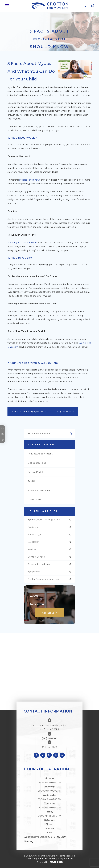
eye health (34, 542)
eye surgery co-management (44, 520)
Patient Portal (35, 472)
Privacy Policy (57, 858)
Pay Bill (32, 481)
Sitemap (69, 858)
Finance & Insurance (39, 490)
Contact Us (48, 613)
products (33, 527)
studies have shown (30, 180)
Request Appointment (40, 454)
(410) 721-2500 (63, 412)
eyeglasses (34, 572)
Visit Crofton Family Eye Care (28, 412)
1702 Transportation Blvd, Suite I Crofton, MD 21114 (50, 727)
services (32, 549)
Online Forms (35, 500)
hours (34, 243)
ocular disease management (44, 579)
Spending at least (17, 243)
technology (34, 535)
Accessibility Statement (37, 858)
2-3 (29, 243)
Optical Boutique (37, 463)
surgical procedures (39, 564)
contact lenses (36, 557)
